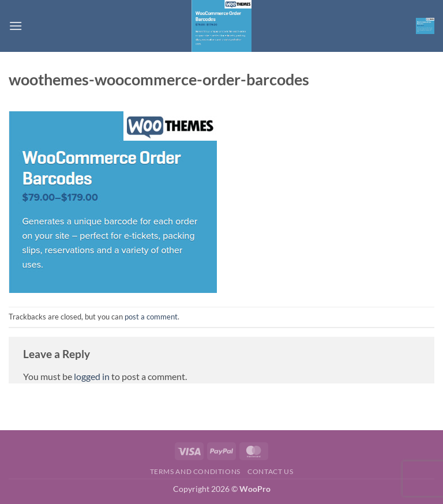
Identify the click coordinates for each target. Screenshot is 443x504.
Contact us (270, 471)
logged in (92, 376)
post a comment (151, 317)
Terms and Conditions (195, 471)
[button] (16, 26)
